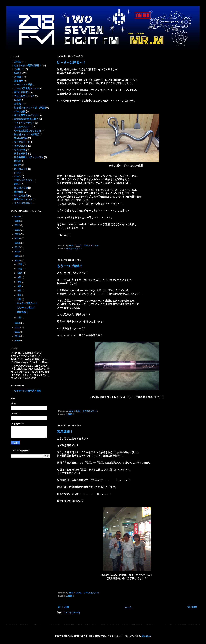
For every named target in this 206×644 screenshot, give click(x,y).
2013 (18, 323)
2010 (18, 336)
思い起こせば (21, 188)
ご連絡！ (70, 414)
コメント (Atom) (71, 612)
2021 (18, 230)
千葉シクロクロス (23, 180)
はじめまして (21, 169)
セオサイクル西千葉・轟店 (28, 391)
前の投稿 (192, 607)
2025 (18, 217)
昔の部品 (19, 192)
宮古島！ (19, 104)
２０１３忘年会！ (23, 203)
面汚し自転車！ (22, 92)
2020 (18, 234)
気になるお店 (21, 195)
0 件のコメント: (92, 246)
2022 (18, 225)
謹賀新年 (19, 81)
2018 (18, 243)
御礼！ (18, 184)
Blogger (146, 636)
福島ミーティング (23, 199)
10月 (20, 273)
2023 (18, 221)
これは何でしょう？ (24, 96)
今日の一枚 (20, 150)
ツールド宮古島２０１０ (27, 88)
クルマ (18, 173)
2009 (18, 340)
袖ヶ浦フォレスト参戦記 (27, 134)
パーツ (18, 176)
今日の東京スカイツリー (27, 115)
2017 (18, 247)
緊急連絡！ (65, 431)
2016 (18, 252)
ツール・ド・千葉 (23, 85)
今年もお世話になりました (28, 131)
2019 (18, 238)
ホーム (128, 607)
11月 (20, 269)
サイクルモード (22, 142)
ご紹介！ (19, 69)
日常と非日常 (21, 154)
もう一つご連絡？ (70, 266)
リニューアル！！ (74, 249)
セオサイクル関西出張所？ (28, 65)
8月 (19, 282)
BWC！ (18, 73)
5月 (19, 290)
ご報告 (18, 62)
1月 (19, 317)
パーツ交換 (20, 111)
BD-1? (17, 165)
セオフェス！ (21, 146)
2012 (18, 327)
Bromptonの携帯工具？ (26, 119)
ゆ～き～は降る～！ (71, 62)
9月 (19, 277)
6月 (19, 286)
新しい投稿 (63, 607)
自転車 (18, 161)
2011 (18, 332)
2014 (18, 260)
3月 (19, 295)
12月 (20, 264)
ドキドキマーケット (24, 123)
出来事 (18, 100)
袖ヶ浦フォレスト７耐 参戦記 (30, 108)
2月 (19, 299)
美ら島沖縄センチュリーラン (29, 157)
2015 (18, 256)
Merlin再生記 (21, 138)
